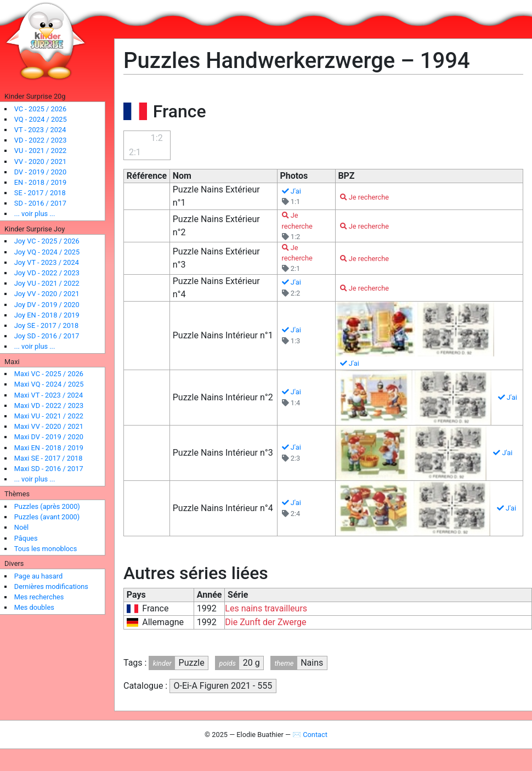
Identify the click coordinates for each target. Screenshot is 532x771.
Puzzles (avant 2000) (47, 517)
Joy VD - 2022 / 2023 (47, 273)
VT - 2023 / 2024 (40, 130)
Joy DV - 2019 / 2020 (47, 305)
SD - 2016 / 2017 (40, 203)
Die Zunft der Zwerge (265, 622)
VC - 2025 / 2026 (40, 109)
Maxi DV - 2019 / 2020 (49, 437)
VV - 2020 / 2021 (40, 161)
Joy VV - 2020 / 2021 (47, 294)
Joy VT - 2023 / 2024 (47, 262)
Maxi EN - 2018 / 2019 (49, 448)
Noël (21, 527)
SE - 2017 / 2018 (40, 193)
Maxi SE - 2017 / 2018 (49, 458)
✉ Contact (310, 735)
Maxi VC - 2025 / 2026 (49, 374)
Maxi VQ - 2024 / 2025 (49, 384)
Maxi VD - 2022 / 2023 (49, 406)
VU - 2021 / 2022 (41, 151)
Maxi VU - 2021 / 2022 (49, 416)
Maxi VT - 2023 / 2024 (49, 395)
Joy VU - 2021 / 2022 (47, 283)
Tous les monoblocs (46, 549)
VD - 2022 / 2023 (41, 140)
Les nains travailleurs (266, 608)
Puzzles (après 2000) (47, 506)
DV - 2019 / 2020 (40, 172)
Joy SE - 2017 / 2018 (46, 325)
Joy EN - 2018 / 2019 (47, 315)
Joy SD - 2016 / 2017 (47, 336)
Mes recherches (39, 597)
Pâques (26, 538)
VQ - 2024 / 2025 (41, 119)
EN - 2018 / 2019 (40, 182)
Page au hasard (38, 576)
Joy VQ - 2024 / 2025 (47, 252)
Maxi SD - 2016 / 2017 (49, 469)
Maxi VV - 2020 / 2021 (49, 426)
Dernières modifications (51, 586)
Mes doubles (34, 607)
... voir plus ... (35, 214)
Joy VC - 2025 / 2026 (47, 241)
